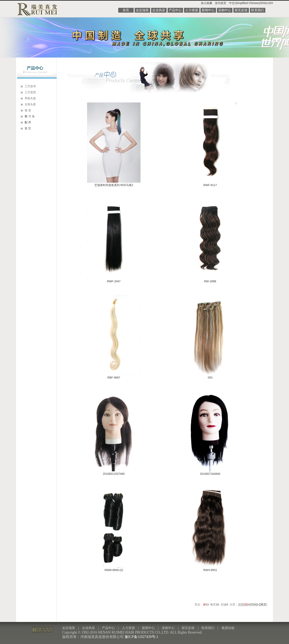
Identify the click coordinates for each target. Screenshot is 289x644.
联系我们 (257, 10)
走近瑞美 (142, 10)
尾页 (264, 605)
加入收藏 (207, 3)
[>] (258, 605)
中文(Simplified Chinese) (244, 3)
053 (210, 378)
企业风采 (159, 10)
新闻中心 (208, 10)
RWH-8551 (210, 570)
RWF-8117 (210, 185)
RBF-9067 (114, 378)
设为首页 (221, 3)
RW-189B (210, 281)
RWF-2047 (114, 281)
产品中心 (175, 10)
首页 (126, 10)
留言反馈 (241, 10)
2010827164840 (210, 474)
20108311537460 (114, 474)
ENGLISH (267, 3)
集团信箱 (228, 628)
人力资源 (192, 10)
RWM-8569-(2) (114, 570)
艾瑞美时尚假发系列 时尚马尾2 (114, 185)
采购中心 (225, 10)
